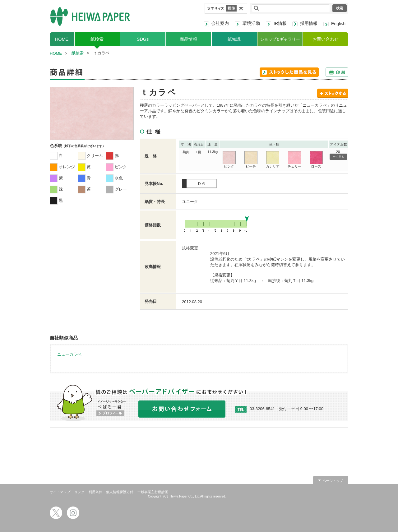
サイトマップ (60, 492)
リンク (79, 492)
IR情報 (280, 23)
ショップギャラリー (280, 39)
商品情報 (188, 39)
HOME (62, 39)
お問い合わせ (326, 39)
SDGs (143, 39)
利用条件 (95, 492)
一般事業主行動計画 (153, 492)
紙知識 (234, 39)
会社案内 (220, 23)
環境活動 (251, 23)
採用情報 (309, 23)
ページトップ (333, 481)
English (338, 24)
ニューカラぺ (69, 354)
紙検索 (97, 39)
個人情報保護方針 (120, 492)
